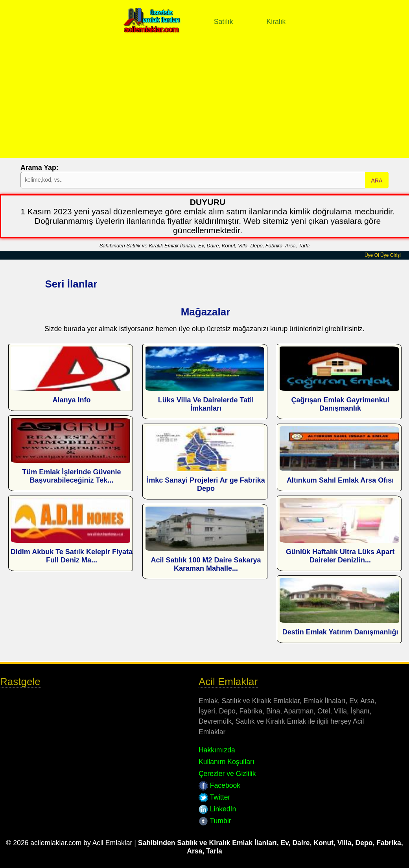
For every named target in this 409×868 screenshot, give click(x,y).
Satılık (224, 22)
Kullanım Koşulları (227, 762)
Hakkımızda (217, 750)
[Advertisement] (204, 103)
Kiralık (276, 22)
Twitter (214, 797)
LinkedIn (217, 809)
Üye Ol (372, 255)
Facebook (219, 785)
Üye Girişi (391, 255)
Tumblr (215, 821)
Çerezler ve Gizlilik (227, 774)
